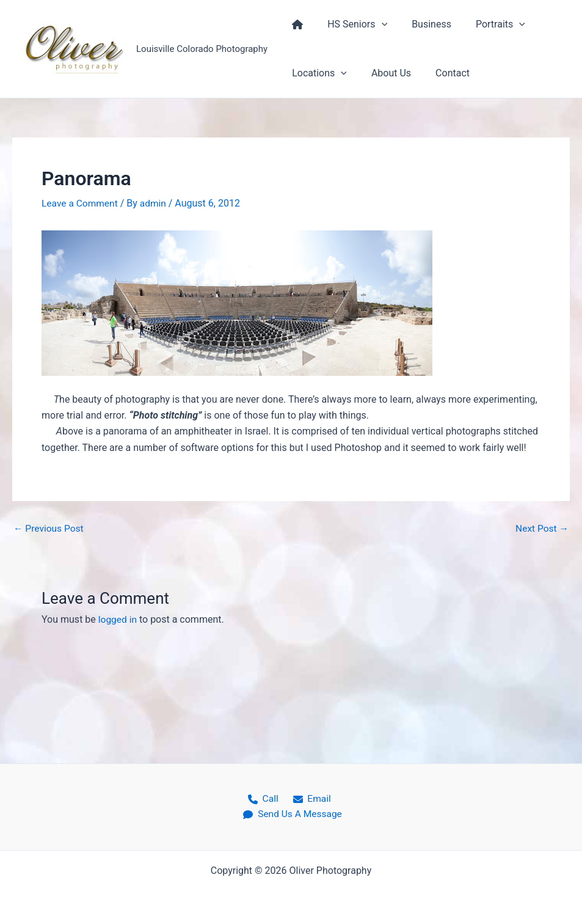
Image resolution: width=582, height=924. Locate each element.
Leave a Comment (81, 203)
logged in (118, 619)
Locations (317, 73)
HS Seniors (350, 24)
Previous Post (49, 528)
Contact (440, 73)
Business (419, 24)
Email (309, 798)
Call (264, 798)
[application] (374, 24)
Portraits (483, 24)
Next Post (541, 528)
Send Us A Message (294, 814)
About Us (384, 73)
